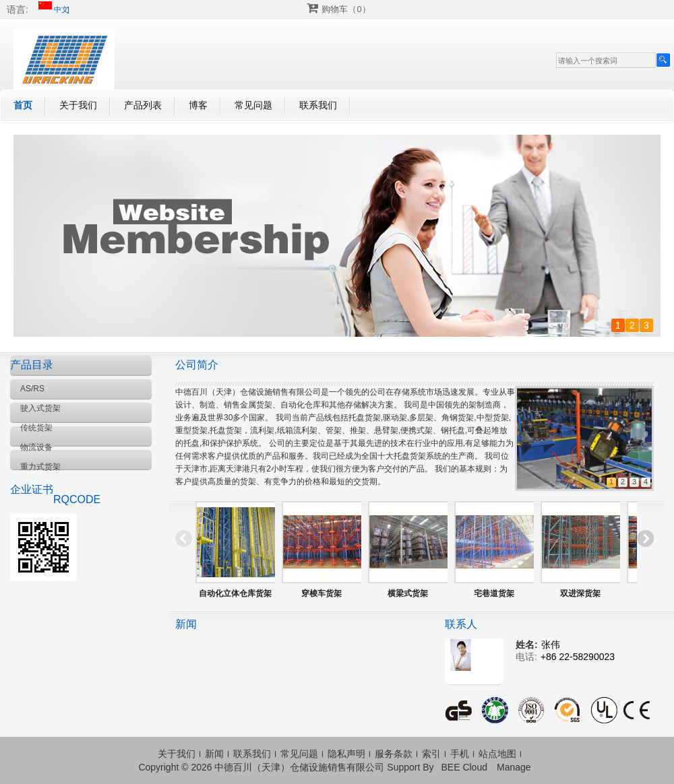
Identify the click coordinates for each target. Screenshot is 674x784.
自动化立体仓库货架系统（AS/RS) (235, 596)
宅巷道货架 (494, 593)
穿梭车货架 (321, 593)
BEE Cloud (464, 767)
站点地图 (497, 754)
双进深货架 (580, 593)
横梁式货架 (408, 593)
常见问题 (253, 105)
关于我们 (78, 105)
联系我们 (318, 105)
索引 (431, 754)
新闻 (214, 754)
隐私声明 (346, 754)
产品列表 (143, 105)
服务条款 (394, 754)
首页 (23, 105)
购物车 (346, 9)
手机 (460, 754)
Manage (514, 767)
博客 (198, 105)
